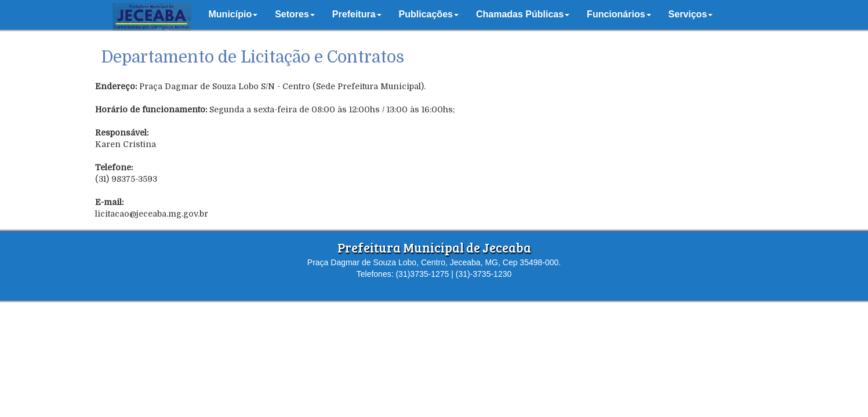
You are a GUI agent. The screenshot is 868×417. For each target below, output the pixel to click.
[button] (233, 14)
